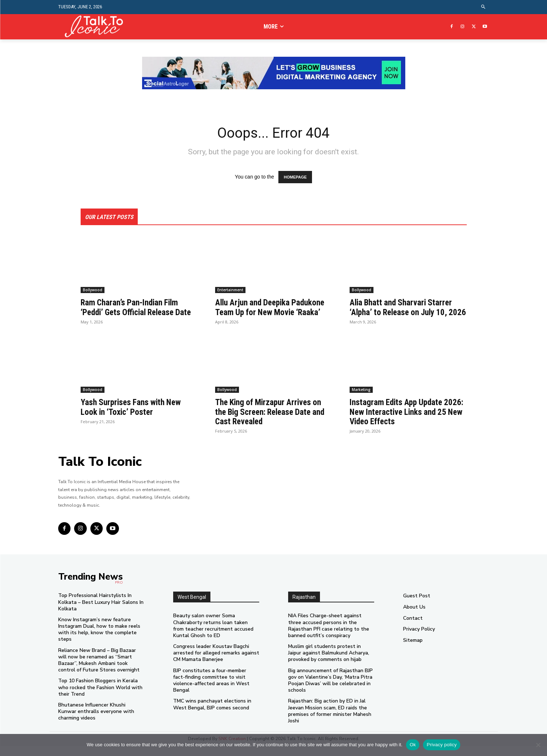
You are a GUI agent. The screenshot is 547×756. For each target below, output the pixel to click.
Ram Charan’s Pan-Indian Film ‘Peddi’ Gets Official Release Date (132, 313)
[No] (538, 745)
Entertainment (230, 291)
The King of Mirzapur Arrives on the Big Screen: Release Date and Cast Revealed (273, 422)
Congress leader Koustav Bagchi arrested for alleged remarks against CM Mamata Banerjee (216, 663)
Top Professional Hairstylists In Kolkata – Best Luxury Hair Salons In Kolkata (101, 612)
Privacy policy (442, 745)
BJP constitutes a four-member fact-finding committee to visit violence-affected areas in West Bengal (211, 691)
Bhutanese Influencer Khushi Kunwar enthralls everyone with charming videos (96, 721)
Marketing (361, 400)
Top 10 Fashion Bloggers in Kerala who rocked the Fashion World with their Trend (100, 697)
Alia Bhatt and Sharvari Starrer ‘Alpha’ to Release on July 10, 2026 (403, 313)
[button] (483, 7)
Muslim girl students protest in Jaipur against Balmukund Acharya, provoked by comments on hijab (329, 663)
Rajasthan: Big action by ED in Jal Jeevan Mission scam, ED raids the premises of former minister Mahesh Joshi (330, 721)
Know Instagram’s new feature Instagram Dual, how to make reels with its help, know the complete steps (99, 640)
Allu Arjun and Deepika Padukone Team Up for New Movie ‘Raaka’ (272, 308)
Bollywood (93, 291)
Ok (413, 745)
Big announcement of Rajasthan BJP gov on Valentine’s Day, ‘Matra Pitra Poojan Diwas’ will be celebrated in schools (330, 691)
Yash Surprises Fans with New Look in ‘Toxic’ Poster (132, 417)
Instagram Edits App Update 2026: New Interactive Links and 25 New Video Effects (406, 422)
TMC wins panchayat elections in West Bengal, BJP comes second (212, 714)
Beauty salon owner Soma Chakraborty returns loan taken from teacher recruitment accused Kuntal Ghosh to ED (213, 636)
